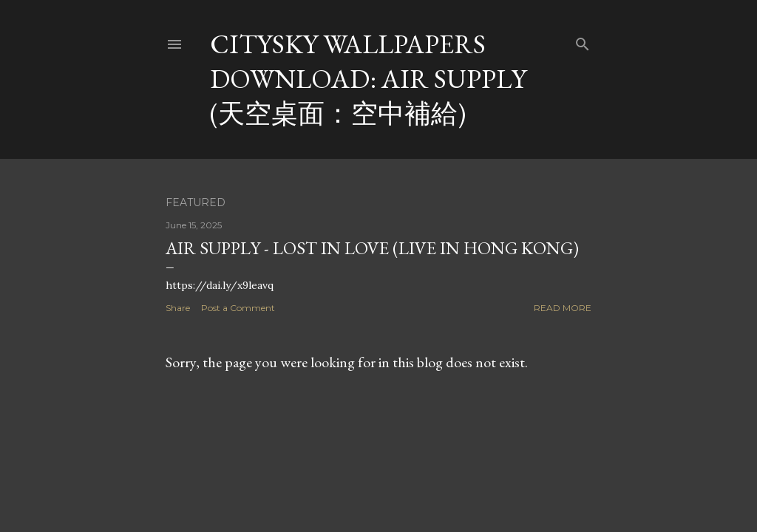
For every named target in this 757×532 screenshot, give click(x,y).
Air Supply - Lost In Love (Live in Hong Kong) (372, 248)
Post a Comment (238, 308)
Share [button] (178, 308)
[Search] (583, 41)
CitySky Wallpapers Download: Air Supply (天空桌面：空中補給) (368, 79)
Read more (563, 308)
